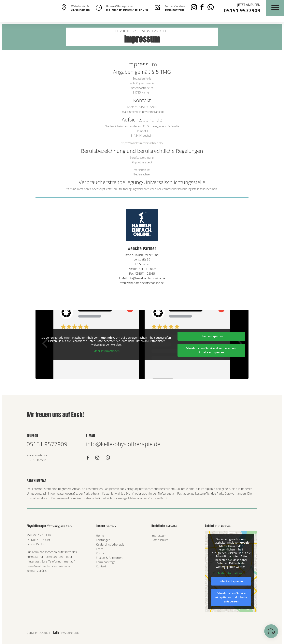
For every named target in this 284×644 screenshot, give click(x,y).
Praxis (100, 553)
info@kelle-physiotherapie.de (123, 444)
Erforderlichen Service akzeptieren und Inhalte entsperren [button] (212, 350)
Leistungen (103, 540)
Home (100, 536)
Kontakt (101, 566)
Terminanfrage (106, 562)
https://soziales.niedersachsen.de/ (142, 143)
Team (99, 549)
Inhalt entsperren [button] (211, 336)
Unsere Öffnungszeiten (120, 6)
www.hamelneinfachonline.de (145, 283)
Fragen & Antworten (109, 558)
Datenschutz (160, 540)
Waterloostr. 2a (80, 6)
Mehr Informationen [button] (106, 351)
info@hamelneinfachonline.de (146, 278)
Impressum (159, 536)
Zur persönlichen (175, 6)
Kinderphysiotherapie (110, 544)
